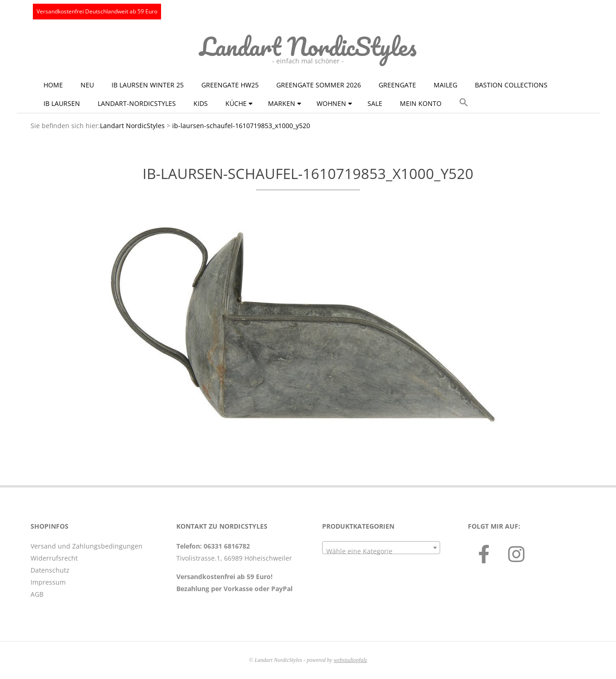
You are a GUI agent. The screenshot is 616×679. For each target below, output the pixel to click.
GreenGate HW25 (230, 85)
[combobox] (381, 548)
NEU (87, 85)
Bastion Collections (511, 85)
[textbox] (381, 551)
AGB (37, 594)
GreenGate (397, 85)
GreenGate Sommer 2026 (319, 85)
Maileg (445, 85)
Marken (282, 103)
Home (53, 85)
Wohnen (331, 103)
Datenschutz (50, 570)
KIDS (201, 103)
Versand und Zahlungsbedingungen (87, 546)
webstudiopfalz (350, 660)
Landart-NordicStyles (137, 103)
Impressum (48, 582)
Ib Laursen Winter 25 (148, 85)
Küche (236, 103)
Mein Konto (421, 103)
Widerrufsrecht (54, 558)
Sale (375, 103)
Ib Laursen (62, 103)
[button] (464, 103)
